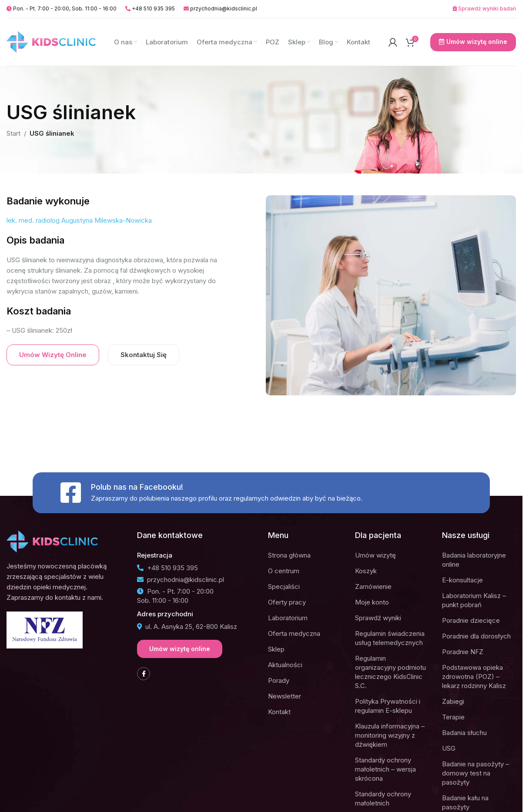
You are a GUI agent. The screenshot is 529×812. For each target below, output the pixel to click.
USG (449, 748)
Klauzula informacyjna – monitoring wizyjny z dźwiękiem (390, 735)
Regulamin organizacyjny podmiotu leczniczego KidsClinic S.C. (390, 672)
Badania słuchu (464, 733)
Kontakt (279, 712)
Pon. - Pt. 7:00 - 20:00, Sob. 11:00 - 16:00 (62, 8)
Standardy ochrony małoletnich (383, 799)
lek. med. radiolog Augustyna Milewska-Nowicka (79, 220)
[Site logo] (51, 42)
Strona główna (289, 555)
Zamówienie (373, 586)
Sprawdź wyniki (378, 618)
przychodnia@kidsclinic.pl (220, 8)
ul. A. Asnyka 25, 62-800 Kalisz (187, 627)
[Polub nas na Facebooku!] (70, 493)
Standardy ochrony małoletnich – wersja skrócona (385, 769)
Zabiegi (453, 701)
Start (13, 133)
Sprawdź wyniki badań (484, 8)
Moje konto (372, 602)
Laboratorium (288, 618)
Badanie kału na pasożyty (465, 802)
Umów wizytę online (473, 42)
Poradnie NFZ (463, 652)
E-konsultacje (462, 580)
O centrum (284, 571)
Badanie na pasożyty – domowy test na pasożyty (475, 773)
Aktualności (285, 665)
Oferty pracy (287, 602)
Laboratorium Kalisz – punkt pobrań (474, 600)
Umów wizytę (375, 555)
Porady (279, 680)
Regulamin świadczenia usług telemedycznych (390, 638)
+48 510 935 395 (150, 8)
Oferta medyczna (294, 633)
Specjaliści (284, 586)
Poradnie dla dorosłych (476, 636)
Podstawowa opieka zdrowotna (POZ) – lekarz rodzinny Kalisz (474, 677)
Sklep (276, 649)
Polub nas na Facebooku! (137, 487)
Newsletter (285, 696)
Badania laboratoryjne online (474, 560)
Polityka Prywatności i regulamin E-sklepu (388, 706)
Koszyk (366, 571)
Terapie (453, 717)
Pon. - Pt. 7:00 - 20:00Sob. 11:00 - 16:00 (175, 596)
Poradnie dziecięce (471, 620)
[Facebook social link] (144, 674)
